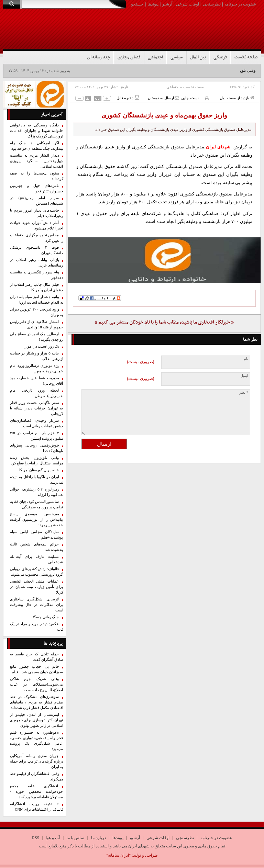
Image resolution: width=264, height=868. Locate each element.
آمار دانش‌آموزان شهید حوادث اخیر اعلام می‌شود (37, 226)
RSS (36, 838)
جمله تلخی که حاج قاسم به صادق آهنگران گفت (37, 657)
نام (246, 359)
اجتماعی (155, 57)
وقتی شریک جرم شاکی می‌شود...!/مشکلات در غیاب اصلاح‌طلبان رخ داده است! (37, 684)
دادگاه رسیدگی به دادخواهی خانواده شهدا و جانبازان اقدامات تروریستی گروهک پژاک (37, 131)
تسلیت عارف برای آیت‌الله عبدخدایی (37, 559)
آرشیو (167, 4)
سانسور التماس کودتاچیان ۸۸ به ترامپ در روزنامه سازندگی (37, 504)
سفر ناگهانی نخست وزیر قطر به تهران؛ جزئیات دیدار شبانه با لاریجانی (37, 408)
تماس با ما (75, 838)
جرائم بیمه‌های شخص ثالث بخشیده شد (37, 547)
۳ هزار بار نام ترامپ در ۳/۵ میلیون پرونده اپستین (37, 436)
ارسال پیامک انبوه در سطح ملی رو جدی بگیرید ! (37, 337)
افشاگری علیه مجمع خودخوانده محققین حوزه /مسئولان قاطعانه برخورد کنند (37, 792)
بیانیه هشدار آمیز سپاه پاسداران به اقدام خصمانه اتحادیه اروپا (37, 300)
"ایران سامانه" (118, 855)
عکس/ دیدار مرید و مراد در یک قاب (37, 627)
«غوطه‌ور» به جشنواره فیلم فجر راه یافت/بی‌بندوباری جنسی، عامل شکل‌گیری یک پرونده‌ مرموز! (37, 741)
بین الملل (198, 57)
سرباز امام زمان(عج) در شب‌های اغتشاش (37, 201)
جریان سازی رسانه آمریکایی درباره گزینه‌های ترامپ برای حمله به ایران (37, 761)
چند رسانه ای (98, 57)
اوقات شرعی (188, 4)
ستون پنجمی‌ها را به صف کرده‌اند (37, 176)
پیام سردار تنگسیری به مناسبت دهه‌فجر (37, 275)
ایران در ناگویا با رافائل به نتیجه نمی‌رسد (37, 480)
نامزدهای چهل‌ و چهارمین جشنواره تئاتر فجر (37, 188)
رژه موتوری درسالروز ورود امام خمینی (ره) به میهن (37, 368)
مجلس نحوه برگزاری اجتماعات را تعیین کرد (37, 238)
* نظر (244, 392)
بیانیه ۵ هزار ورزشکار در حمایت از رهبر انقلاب (37, 356)
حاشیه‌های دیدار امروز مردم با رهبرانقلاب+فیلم (37, 213)
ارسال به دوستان (163, 98)
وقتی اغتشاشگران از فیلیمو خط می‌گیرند (37, 776)
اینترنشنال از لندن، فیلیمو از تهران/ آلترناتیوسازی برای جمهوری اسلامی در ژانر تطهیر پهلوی (37, 720)
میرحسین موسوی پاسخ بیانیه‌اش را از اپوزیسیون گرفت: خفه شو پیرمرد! (37, 520)
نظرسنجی (212, 4)
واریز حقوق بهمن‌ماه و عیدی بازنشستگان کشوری (164, 115)
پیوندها (153, 4)
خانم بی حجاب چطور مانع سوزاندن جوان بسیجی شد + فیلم (37, 669)
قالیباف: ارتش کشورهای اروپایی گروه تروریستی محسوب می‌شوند (37, 572)
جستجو (137, 4)
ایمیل (244, 376)
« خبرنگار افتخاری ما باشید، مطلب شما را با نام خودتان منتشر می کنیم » (164, 322)
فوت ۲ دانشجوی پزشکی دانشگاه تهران (37, 250)
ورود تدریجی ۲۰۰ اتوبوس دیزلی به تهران (37, 312)
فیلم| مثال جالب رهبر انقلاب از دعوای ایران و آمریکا (37, 287)
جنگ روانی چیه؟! (46, 617)
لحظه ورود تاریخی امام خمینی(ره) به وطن (37, 393)
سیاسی (177, 57)
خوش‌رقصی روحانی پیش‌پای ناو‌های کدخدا (37, 448)
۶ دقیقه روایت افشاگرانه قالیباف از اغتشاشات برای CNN (37, 807)
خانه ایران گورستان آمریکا (39, 470)
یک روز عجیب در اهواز (42, 346)
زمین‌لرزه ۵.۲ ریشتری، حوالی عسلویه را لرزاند (37, 492)
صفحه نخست (246, 57)
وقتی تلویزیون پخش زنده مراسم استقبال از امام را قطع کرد (37, 460)
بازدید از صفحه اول (237, 98)
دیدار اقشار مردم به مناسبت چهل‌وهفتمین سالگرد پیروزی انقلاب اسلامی (37, 161)
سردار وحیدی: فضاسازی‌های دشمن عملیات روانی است (37, 423)
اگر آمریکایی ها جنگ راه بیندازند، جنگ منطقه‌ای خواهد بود (37, 146)
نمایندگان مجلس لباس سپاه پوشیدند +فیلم (37, 535)
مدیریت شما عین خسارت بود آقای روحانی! (37, 381)
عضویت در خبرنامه (240, 4)
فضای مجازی (129, 57)
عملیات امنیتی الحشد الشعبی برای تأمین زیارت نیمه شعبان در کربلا (37, 587)
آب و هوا (53, 838)
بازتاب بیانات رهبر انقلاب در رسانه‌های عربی (37, 263)
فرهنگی (220, 57)
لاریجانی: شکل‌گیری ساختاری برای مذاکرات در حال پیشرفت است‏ (37, 605)
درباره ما (98, 838)
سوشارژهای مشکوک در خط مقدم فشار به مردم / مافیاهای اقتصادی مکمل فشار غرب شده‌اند (37, 702)
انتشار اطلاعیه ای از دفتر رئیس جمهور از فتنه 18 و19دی (37, 324)
